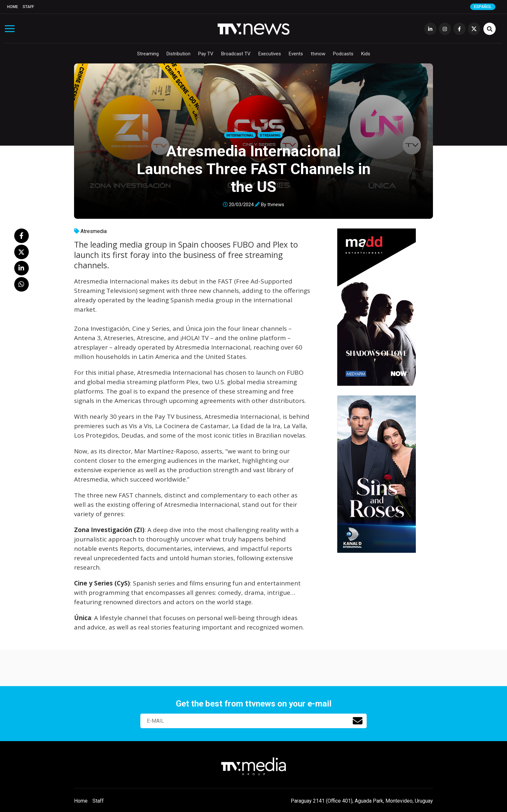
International (240, 135)
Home (13, 7)
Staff (28, 7)
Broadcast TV (236, 54)
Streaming (148, 54)
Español (483, 7)
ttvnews (276, 205)
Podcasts (343, 54)
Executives (270, 54)
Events (296, 54)
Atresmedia (94, 231)
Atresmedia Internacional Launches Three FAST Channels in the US (254, 169)
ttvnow (318, 54)
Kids (366, 54)
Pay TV (206, 54)
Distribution (178, 54)
